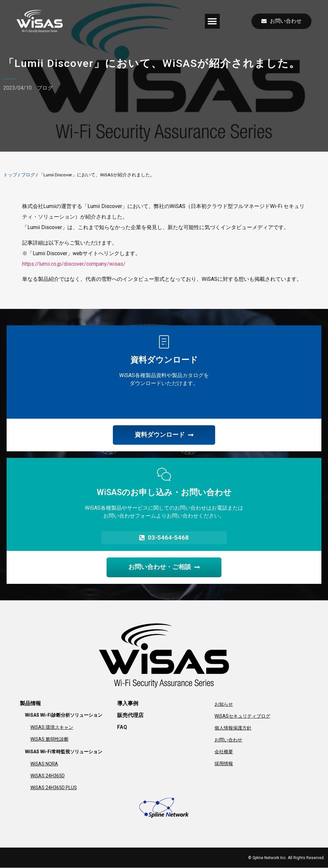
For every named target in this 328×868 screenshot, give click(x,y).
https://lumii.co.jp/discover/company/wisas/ (74, 264)
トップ (10, 175)
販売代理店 (130, 716)
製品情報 (30, 704)
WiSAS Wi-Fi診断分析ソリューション (64, 715)
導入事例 (128, 704)
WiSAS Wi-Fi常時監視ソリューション (64, 752)
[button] (212, 21)
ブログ (45, 88)
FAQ (122, 727)
